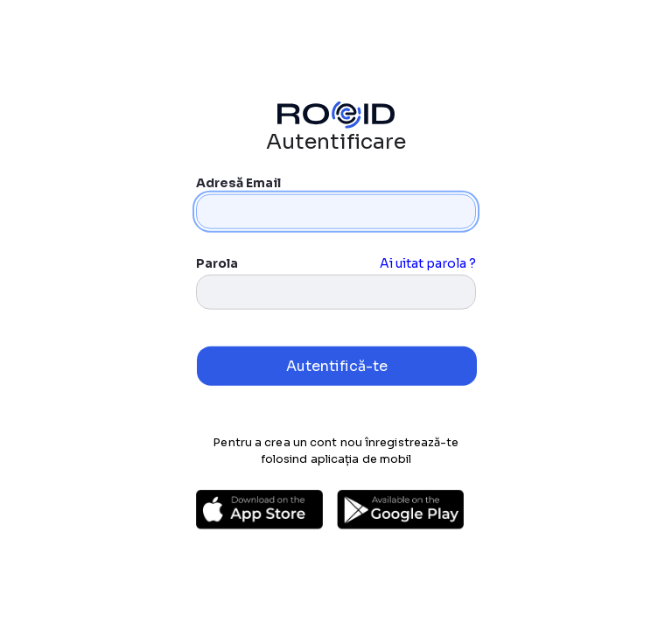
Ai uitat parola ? (428, 263)
